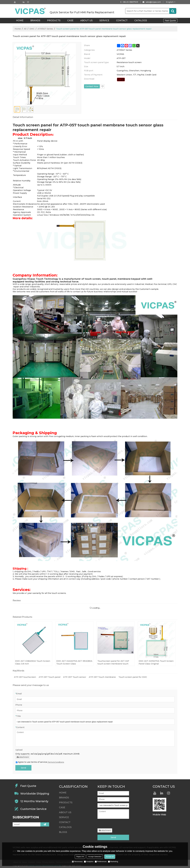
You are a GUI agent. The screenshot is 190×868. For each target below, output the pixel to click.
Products (54, 20)
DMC (32, 29)
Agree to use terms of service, (40, 762)
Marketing (113, 861)
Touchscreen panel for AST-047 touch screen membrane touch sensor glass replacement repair (114, 662)
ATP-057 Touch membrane (102, 677)
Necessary (77, 861)
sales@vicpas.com (153, 2)
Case (70, 20)
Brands (35, 20)
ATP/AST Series (45, 29)
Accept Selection (95, 857)
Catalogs (141, 20)
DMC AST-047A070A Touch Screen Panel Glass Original (156, 662)
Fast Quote (170, 21)
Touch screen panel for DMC (133, 677)
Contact (122, 20)
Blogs (63, 832)
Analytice (89, 861)
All (25, 29)
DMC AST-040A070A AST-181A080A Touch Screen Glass (74, 662)
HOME (20, 20)
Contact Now (92, 86)
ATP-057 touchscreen (25, 677)
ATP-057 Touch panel (50, 677)
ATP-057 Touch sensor (75, 677)
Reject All (80, 857)
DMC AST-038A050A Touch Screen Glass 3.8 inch (33, 662)
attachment (23, 757)
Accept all (110, 857)
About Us (86, 20)
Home (18, 29)
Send (23, 768)
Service (104, 20)
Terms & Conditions (56, 762)
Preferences (101, 861)
